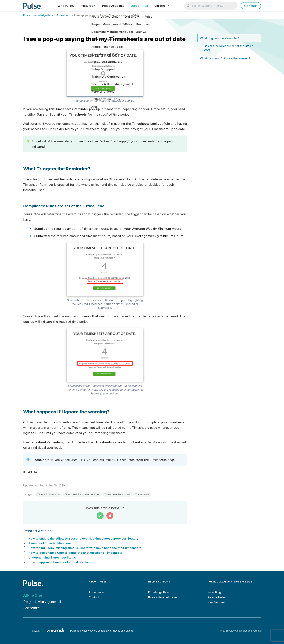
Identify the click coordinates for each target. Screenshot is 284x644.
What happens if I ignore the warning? (225, 58)
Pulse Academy (113, 6)
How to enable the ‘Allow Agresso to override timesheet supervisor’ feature (83, 538)
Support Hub (139, 6)
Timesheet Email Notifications (50, 543)
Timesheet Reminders (117, 494)
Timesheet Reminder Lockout (82, 494)
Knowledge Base (159, 592)
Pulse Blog (214, 592)
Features (87, 6)
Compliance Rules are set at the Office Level (228, 48)
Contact (251, 6)
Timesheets (142, 494)
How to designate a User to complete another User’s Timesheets (75, 553)
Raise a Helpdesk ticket (163, 597)
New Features (216, 602)
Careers (160, 6)
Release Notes (217, 597)
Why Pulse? (66, 6)
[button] (100, 516)
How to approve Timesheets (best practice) (60, 562)
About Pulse (97, 592)
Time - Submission (49, 494)
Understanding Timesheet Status (52, 557)
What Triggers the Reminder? (219, 38)
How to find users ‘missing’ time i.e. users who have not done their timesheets (85, 548)
